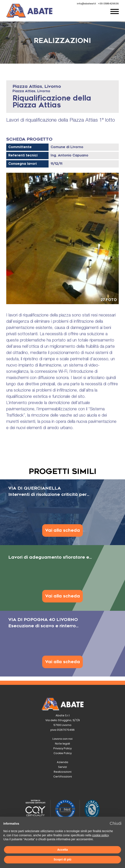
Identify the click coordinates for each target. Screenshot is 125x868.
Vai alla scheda (63, 530)
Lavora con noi (62, 739)
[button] (116, 823)
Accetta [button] (63, 850)
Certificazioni (63, 777)
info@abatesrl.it (86, 4)
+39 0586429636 (108, 4)
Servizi (62, 767)
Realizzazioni (63, 772)
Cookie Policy (63, 753)
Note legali (62, 744)
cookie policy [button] (100, 835)
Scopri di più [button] (63, 859)
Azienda (62, 762)
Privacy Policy (62, 748)
